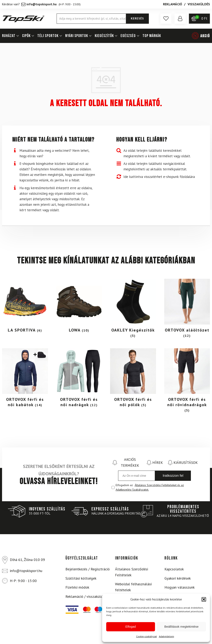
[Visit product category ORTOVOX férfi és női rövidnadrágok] (187, 382)
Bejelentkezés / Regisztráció (88, 569)
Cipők (26, 36)
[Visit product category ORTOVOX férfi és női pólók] (133, 379)
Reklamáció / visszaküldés (86, 596)
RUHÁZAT (9, 36)
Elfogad (131, 627)
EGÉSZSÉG (128, 36)
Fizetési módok (77, 587)
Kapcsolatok (174, 569)
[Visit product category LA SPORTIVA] (25, 307)
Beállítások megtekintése (182, 627)
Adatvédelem (166, 636)
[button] (204, 599)
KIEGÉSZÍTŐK (104, 36)
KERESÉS (137, 18)
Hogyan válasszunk (180, 587)
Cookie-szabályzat (146, 636)
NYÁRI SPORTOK (77, 36)
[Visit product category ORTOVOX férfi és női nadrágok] (79, 379)
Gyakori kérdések (178, 578)
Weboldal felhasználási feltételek (133, 587)
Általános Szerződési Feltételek (132, 572)
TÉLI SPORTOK (48, 36)
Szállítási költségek (81, 578)
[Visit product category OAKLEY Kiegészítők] (133, 309)
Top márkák (152, 36)
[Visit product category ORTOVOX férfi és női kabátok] (25, 379)
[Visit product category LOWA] (79, 307)
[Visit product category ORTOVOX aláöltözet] (187, 309)
